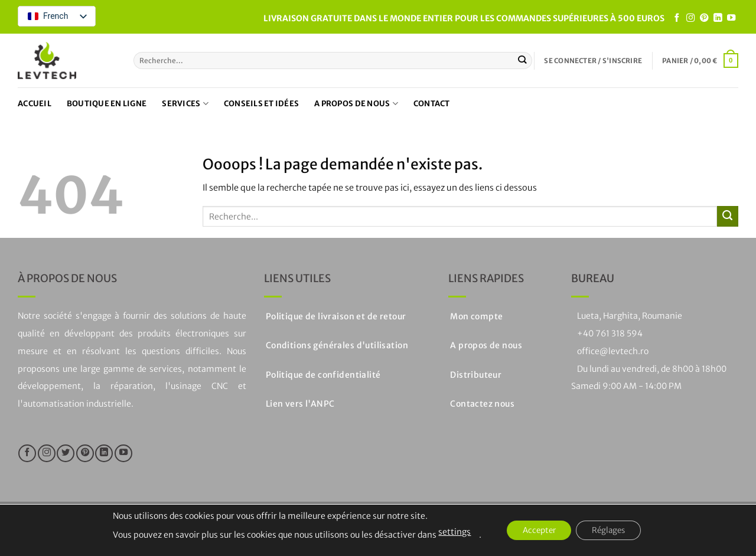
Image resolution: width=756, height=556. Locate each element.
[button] (593, 61)
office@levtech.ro (613, 351)
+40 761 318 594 (610, 333)
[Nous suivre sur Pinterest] (704, 18)
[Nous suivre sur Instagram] (690, 18)
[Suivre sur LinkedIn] (718, 18)
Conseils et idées (261, 104)
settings (448, 532)
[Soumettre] (522, 60)
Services (185, 104)
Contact (432, 104)
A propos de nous (356, 104)
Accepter (536, 531)
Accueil (35, 104)
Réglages (612, 531)
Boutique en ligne (107, 104)
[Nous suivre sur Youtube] (731, 18)
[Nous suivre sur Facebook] (677, 18)
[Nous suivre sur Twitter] (66, 453)
